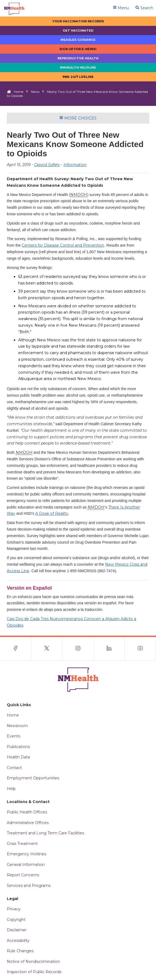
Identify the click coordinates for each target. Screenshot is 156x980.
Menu (121, 8)
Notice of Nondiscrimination (33, 961)
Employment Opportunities (33, 778)
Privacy (14, 909)
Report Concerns (23, 875)
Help (11, 789)
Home (19, 92)
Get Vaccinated (78, 30)
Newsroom (17, 726)
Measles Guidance (78, 40)
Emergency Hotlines (26, 854)
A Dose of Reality (52, 513)
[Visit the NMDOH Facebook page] (16, 649)
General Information (26, 865)
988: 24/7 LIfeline (78, 77)
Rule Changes (20, 951)
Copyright (16, 920)
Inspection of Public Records (34, 972)
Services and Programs (29, 886)
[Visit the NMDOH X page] (47, 649)
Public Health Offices (27, 812)
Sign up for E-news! (78, 49)
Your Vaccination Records (78, 21)
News (35, 92)
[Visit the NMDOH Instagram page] (78, 649)
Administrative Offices (28, 823)
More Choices (78, 118)
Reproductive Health (78, 58)
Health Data (18, 757)
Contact (14, 768)
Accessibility (18, 941)
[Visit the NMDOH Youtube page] (140, 649)
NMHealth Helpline (78, 68)
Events (13, 736)
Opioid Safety (47, 165)
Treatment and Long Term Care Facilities (45, 833)
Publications (18, 747)
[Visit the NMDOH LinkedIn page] (109, 649)
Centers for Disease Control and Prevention (63, 245)
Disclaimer (17, 930)
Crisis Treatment (22, 844)
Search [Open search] (144, 8)
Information (75, 165)
